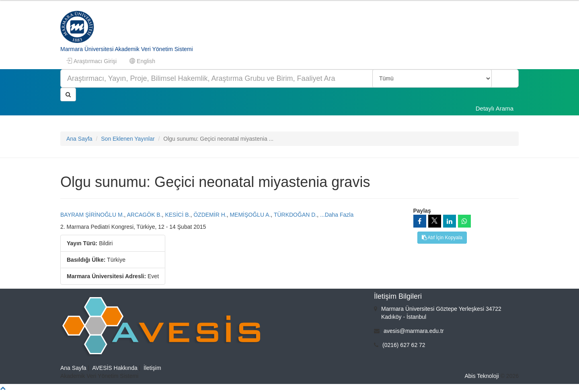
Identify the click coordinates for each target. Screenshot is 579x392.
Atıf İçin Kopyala (442, 238)
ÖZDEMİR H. (210, 215)
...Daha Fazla (337, 215)
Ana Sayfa (79, 139)
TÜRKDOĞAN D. (295, 215)
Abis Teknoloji (481, 376)
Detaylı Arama (495, 108)
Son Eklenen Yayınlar (128, 139)
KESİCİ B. (178, 215)
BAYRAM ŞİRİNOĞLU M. (92, 215)
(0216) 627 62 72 (404, 345)
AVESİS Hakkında (115, 368)
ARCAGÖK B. (144, 215)
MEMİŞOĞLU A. (250, 215)
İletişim (152, 368)
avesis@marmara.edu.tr (414, 331)
